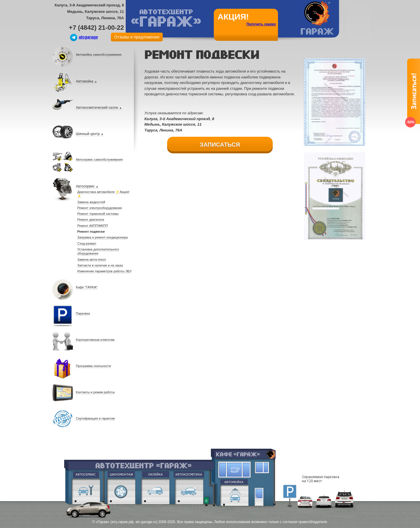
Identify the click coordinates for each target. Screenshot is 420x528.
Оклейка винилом (155, 491)
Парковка (290, 491)
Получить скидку (261, 24)
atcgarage (88, 37)
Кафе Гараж (235, 470)
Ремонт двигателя (86, 491)
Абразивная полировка (189, 491)
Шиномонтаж (121, 491)
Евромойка (235, 492)
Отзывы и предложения (137, 37)
